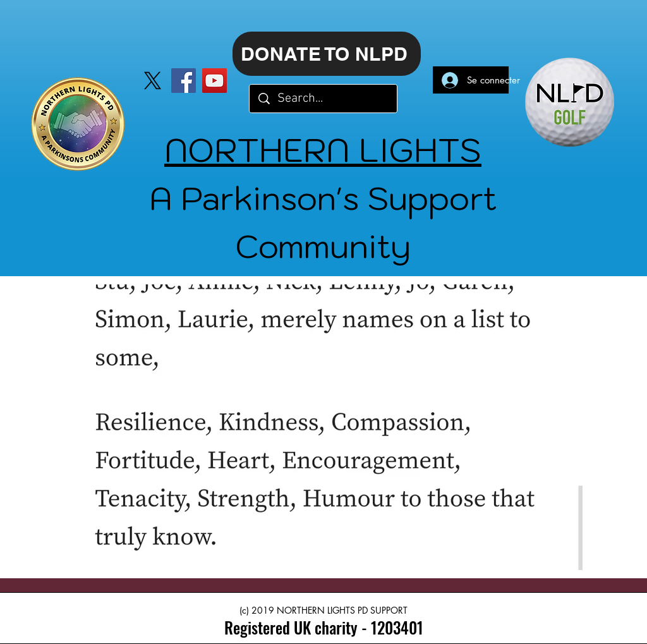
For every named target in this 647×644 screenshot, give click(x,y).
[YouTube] (215, 81)
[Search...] (324, 99)
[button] (323, 427)
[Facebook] (184, 81)
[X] (153, 81)
